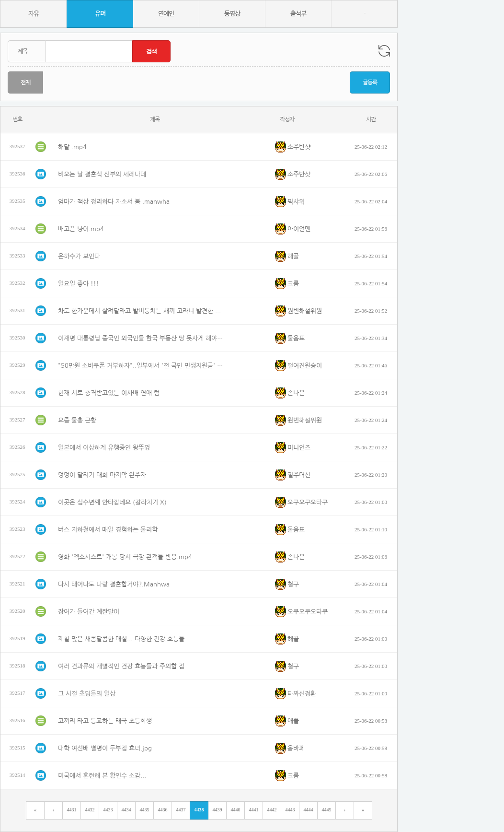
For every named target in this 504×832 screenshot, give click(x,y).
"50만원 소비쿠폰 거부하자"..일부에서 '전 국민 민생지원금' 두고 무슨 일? (142, 366)
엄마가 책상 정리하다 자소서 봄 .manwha (114, 202)
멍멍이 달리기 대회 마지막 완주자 (102, 475)
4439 (218, 810)
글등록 (370, 82)
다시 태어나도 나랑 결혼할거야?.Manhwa (114, 584)
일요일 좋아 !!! (79, 284)
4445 (327, 810)
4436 (163, 810)
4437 (181, 810)
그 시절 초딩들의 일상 (87, 694)
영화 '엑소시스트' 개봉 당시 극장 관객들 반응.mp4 (125, 557)
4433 (108, 810)
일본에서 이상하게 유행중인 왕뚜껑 (104, 448)
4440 (236, 810)
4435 (145, 810)
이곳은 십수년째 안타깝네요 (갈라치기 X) (112, 502)
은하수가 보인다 (79, 256)
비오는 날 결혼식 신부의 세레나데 (102, 174)
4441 (254, 810)
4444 (309, 810)
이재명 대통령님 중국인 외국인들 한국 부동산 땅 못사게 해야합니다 (142, 338)
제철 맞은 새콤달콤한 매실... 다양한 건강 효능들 (121, 639)
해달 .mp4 (72, 147)
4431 (72, 810)
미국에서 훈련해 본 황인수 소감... (102, 776)
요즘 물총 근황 (77, 420)
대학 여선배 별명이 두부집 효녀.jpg (105, 748)
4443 (290, 810)
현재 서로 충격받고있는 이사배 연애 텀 (109, 393)
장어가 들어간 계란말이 (89, 612)
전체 (25, 82)
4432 (90, 810)
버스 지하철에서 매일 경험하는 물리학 (108, 530)
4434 (126, 810)
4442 (272, 810)
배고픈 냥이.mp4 (81, 229)
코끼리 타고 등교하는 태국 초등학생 (105, 721)
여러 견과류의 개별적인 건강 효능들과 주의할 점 (121, 666)
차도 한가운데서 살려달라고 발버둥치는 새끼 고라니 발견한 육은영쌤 (142, 311)
